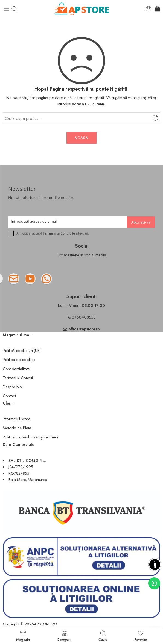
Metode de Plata (17, 428)
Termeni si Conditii (18, 378)
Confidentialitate (16, 369)
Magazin (23, 636)
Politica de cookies (19, 359)
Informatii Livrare (17, 419)
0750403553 (84, 317)
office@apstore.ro (81, 329)
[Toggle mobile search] (14, 9)
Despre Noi (13, 387)
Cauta (103, 636)
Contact (9, 396)
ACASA (81, 138)
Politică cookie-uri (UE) (22, 350)
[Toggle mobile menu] (6, 9)
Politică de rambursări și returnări (30, 437)
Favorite (141, 636)
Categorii (64, 636)
